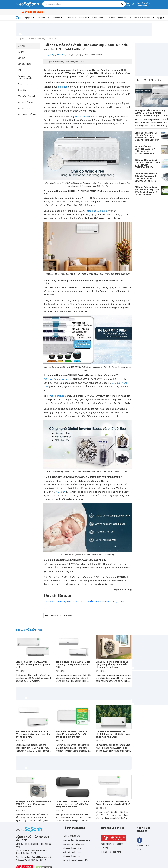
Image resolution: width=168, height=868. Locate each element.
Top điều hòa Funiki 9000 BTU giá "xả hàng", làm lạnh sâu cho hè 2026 (73, 664)
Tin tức (31, 39)
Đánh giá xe (123, 18)
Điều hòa (52, 39)
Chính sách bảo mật (72, 856)
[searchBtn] (122, 4)
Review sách (98, 18)
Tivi (19, 70)
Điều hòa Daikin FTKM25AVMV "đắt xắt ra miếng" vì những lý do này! (33, 664)
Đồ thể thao (70, 18)
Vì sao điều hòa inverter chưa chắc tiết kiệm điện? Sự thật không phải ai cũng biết (71, 734)
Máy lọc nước (24, 108)
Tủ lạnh (21, 52)
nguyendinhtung (123, 590)
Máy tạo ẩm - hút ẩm (27, 114)
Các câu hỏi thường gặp (74, 844)
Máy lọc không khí (25, 102)
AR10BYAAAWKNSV (85, 116)
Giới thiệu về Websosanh (112, 844)
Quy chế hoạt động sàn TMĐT (76, 860)
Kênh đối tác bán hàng (111, 852)
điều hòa (63, 87)
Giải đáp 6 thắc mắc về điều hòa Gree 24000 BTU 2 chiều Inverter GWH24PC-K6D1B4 (147, 164)
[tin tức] (17, 18)
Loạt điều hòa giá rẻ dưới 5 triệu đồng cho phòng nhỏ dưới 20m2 (113, 803)
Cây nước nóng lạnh (27, 96)
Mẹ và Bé (83, 18)
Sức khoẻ (111, 18)
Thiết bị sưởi (23, 84)
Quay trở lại (61, 616)
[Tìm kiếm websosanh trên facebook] (140, 840)
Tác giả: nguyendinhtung (55, 55)
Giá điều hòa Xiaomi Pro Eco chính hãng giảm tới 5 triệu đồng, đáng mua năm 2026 (113, 734)
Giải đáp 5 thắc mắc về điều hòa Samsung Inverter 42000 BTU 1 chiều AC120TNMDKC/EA (147, 136)
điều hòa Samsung (97, 211)
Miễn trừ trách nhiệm (72, 852)
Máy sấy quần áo (25, 64)
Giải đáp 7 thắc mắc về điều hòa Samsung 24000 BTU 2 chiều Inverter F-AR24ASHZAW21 (147, 191)
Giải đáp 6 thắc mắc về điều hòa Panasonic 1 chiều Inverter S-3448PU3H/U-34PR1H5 (146, 177)
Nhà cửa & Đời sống (143, 18)
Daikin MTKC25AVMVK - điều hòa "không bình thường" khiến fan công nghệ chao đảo (73, 804)
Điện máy (56, 18)
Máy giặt (21, 58)
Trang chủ (20, 39)
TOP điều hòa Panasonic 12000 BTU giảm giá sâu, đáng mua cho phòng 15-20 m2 (33, 734)
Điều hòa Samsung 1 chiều (58, 379)
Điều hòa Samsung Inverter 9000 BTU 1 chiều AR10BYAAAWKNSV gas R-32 (86, 601)
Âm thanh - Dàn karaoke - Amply (25, 77)
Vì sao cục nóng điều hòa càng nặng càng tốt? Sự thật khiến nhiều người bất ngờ (112, 664)
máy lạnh (60, 492)
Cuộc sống (42, 18)
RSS (139, 849)
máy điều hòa (57, 396)
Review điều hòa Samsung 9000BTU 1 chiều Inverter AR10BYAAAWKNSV (145, 150)
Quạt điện (22, 90)
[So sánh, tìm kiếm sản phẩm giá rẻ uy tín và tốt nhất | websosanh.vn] (28, 4)
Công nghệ (27, 18)
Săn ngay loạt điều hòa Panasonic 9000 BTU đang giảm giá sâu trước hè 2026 (34, 804)
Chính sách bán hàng (72, 848)
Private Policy (143, 845)
